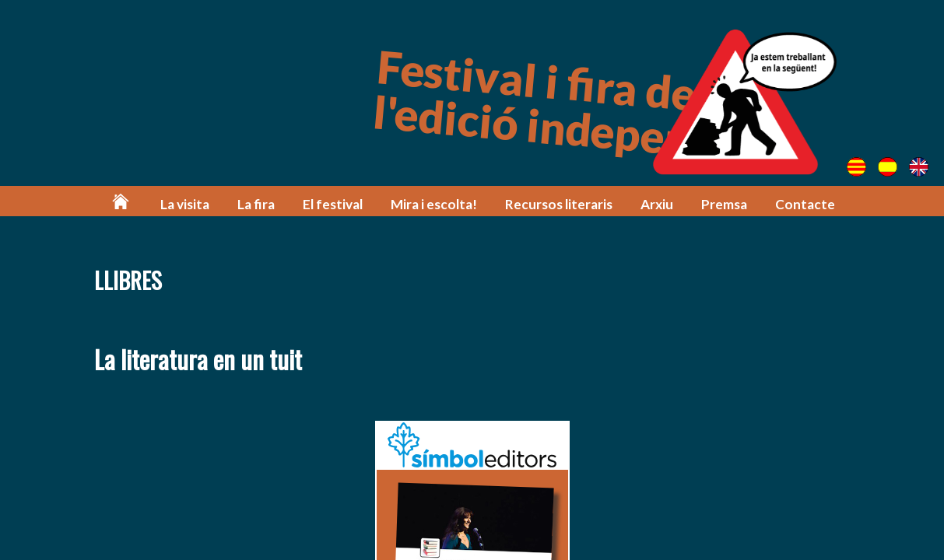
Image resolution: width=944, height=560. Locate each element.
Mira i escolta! (434, 204)
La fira (256, 204)
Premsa (724, 204)
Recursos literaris (559, 204)
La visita (185, 204)
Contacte (805, 204)
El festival (333, 204)
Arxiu (657, 204)
